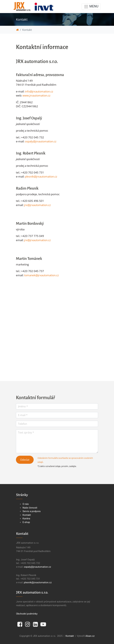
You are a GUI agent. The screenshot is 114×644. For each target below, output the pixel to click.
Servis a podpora (32, 511)
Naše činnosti (30, 508)
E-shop (26, 522)
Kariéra (26, 519)
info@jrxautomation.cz (39, 91)
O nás (26, 504)
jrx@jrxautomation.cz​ (37, 205)
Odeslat (25, 460)
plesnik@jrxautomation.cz (41, 176)
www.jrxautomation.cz (36, 95)
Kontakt (27, 515)
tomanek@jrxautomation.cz (41, 275)
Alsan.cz (90, 636)
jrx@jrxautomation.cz (37, 240)
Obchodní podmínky (27, 614)
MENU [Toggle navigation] (91, 7)
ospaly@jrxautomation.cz (41, 141)
